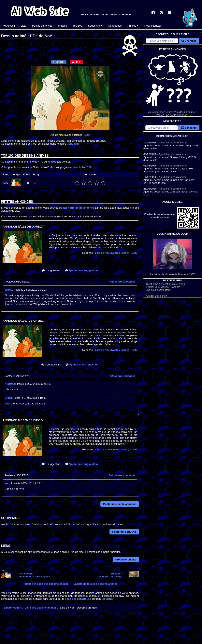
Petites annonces (42, 26)
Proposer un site (126, 560)
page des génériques (78, 599)
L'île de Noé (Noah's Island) (116, 253)
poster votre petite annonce (77, 208)
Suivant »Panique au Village (111, 575)
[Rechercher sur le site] (162, 41)
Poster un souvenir (124, 532)
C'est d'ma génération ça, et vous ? (166, 284)
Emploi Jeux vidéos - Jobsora (163, 287)
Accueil (9, 26)
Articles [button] (133, 26)
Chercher (189, 41)
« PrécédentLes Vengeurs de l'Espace (34, 575)
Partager (58, 62)
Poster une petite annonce (120, 504)
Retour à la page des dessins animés (45, 584)
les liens (107, 599)
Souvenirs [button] (95, 26)
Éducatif (74, 144)
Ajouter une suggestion (82, 270)
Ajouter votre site (157, 296)
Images (63, 26)
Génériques (115, 26)
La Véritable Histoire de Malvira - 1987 (172, 257)
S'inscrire (189, 128)
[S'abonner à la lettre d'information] (162, 128)
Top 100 (77, 26)
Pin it (76, 62)
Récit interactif (153, 26)
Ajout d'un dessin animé (173, 143)
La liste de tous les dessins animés (95, 584)
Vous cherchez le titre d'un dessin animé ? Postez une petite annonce (172, 84)
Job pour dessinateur (158, 290)
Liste (23, 26)
